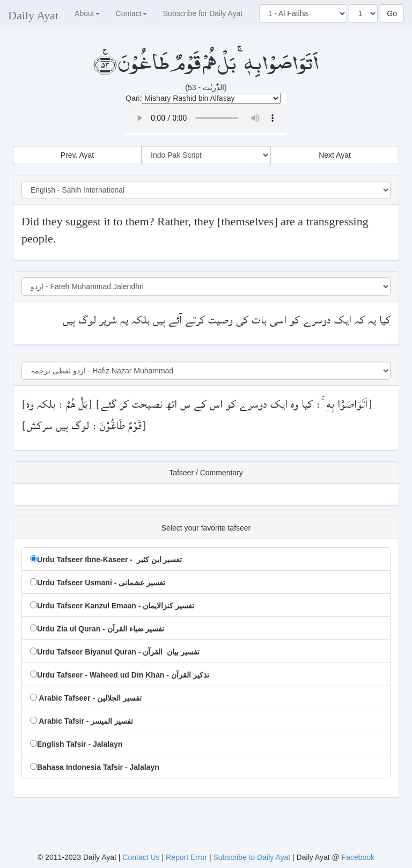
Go (392, 13)
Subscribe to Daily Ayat (252, 857)
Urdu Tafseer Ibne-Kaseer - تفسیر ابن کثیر (106, 560)
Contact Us (142, 857)
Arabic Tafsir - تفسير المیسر (82, 721)
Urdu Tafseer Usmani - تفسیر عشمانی (98, 583)
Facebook (358, 857)
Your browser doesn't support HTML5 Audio (206, 118)
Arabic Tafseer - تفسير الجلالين (86, 698)
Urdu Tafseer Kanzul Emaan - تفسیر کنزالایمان (112, 606)
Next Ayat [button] (335, 155)
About (87, 13)
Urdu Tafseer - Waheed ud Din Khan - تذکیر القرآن (120, 675)
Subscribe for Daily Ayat (203, 13)
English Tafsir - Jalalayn (76, 744)
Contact (131, 13)
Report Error (186, 857)
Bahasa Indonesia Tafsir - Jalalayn (95, 767)
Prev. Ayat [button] (78, 155)
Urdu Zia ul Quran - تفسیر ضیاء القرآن (97, 629)
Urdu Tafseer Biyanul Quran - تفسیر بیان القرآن (115, 652)
